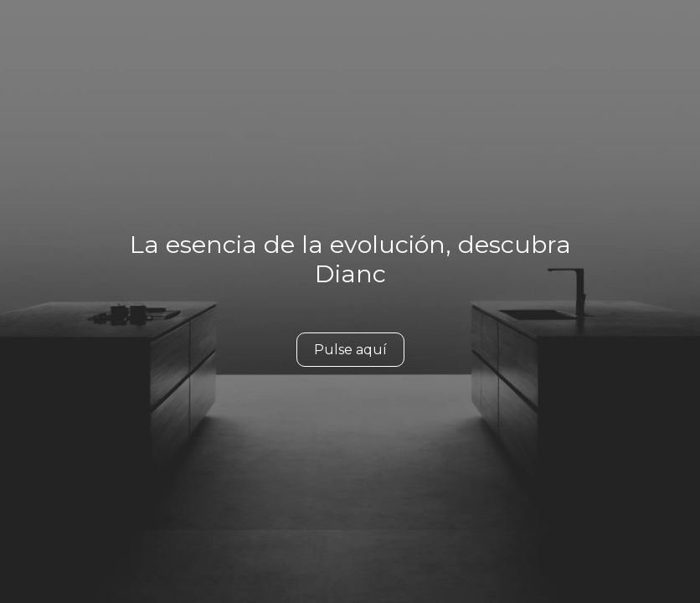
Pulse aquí (350, 350)
